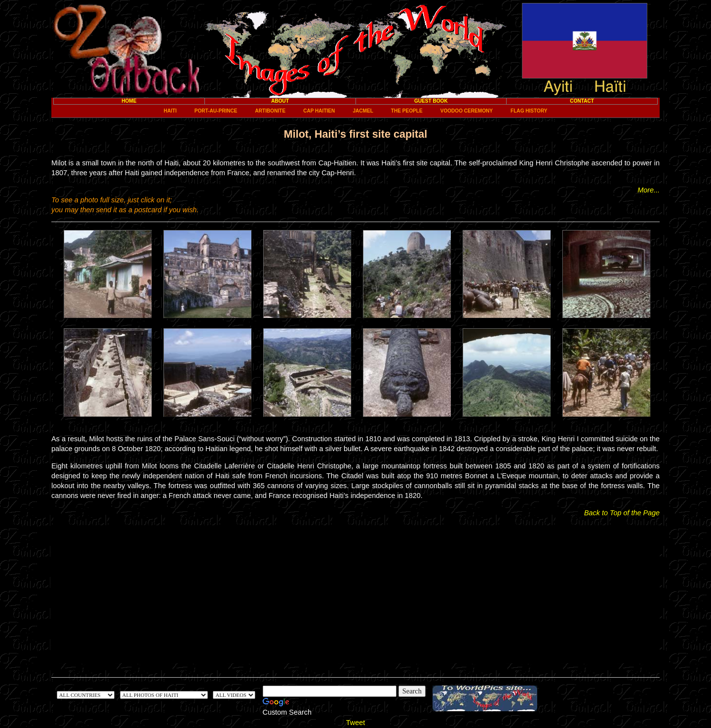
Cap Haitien (319, 111)
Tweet (355, 723)
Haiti (170, 111)
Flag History (529, 111)
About (280, 101)
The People (407, 111)
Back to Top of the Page (622, 513)
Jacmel (363, 111)
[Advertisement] (355, 594)
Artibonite (271, 111)
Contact (582, 101)
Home (129, 101)
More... (649, 190)
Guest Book (431, 101)
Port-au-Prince (216, 111)
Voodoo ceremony (467, 111)
